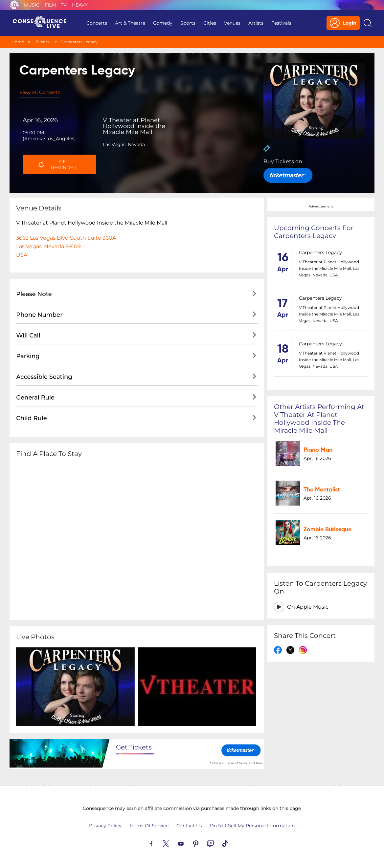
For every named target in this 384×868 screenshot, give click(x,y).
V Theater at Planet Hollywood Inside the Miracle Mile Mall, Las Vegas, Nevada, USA (329, 268)
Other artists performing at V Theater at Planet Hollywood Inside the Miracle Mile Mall (319, 419)
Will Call (28, 336)
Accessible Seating (44, 377)
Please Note (34, 294)
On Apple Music (308, 607)
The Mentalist (322, 490)
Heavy (80, 5)
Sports (188, 23)
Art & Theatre (130, 23)
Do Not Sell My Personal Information (252, 826)
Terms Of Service (149, 826)
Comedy (163, 23)
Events (43, 42)
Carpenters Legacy (320, 252)
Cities (210, 23)
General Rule (35, 398)
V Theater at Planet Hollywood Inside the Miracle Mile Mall (134, 126)
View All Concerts (40, 92)
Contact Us (189, 826)
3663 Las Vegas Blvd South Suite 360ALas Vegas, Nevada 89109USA (66, 246)
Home (18, 42)
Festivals (281, 23)
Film (50, 5)
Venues (232, 23)
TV (64, 5)
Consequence (14, 5)
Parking (28, 356)
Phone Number (39, 315)
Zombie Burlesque (328, 530)
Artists (256, 23)
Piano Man (318, 450)
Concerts (97, 23)
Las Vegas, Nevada (124, 144)
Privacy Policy (105, 826)
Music (32, 5)
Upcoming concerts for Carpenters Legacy (314, 232)
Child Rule (32, 418)
